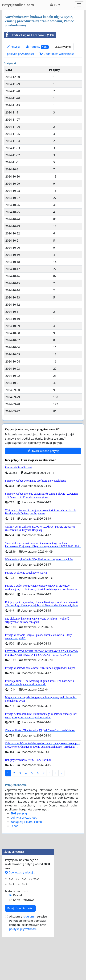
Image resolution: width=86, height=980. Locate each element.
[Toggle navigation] (79, 5)
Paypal (18, 939)
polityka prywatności (20, 54)
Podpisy (37, 47)
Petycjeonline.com (18, 5)
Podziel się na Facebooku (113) (29, 35)
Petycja (13, 47)
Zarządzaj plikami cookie (26, 822)
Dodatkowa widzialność (57, 54)
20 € (36, 923)
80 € (25, 927)
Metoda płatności (16, 935)
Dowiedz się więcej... (20, 916)
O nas (14, 826)
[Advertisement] (28, 868)
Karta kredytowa (24, 943)
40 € (12, 927)
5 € (11, 923)
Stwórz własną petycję (43, 451)
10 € (23, 923)
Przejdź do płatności (20, 952)
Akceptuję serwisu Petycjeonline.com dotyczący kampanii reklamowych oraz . (28, 966)
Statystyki (63, 47)
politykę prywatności (23, 972)
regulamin (29, 960)
